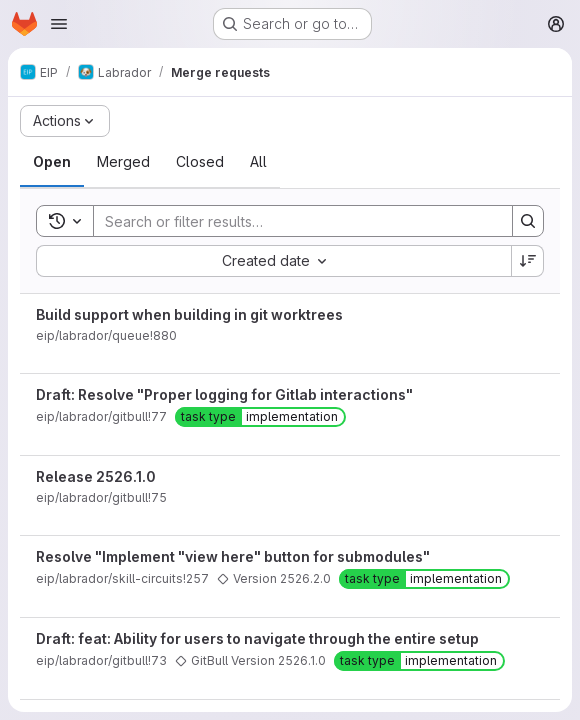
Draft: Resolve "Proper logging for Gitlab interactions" (224, 394)
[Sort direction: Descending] (528, 261)
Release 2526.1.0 (96, 476)
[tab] (52, 162)
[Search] (293, 221)
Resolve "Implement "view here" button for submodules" (233, 556)
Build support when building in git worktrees (189, 314)
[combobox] (273, 261)
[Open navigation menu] (59, 24)
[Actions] (65, 121)
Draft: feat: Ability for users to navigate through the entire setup (257, 638)
